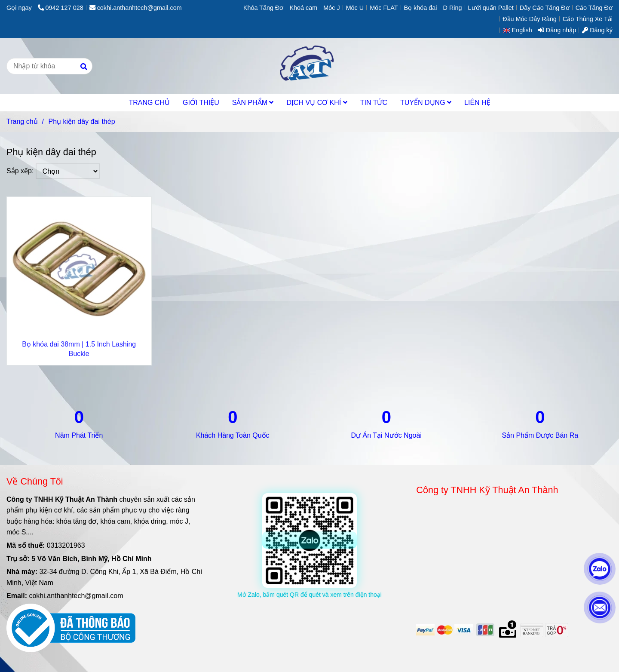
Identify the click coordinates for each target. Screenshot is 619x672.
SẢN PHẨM (253, 103)
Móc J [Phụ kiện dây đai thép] (331, 8)
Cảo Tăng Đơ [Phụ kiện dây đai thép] (594, 8)
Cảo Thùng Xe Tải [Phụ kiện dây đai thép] (588, 19)
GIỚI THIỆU (201, 103)
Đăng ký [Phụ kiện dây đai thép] (597, 30)
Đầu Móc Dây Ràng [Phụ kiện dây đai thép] (530, 19)
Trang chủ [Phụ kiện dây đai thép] (22, 121)
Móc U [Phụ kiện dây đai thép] (355, 8)
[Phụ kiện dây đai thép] (309, 66)
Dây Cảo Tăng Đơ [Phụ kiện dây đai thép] (545, 8)
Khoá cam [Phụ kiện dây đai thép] (303, 8)
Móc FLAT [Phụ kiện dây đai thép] (384, 8)
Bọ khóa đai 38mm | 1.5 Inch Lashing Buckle (79, 349)
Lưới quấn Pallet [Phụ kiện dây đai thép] (491, 8)
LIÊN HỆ (477, 103)
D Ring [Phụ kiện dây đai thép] (453, 8)
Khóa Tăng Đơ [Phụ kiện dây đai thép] (264, 8)
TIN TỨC (374, 103)
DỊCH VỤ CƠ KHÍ (317, 103)
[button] (520, 30)
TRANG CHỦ (149, 103)
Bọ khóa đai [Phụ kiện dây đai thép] (421, 8)
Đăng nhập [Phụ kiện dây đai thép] (557, 30)
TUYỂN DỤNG (426, 103)
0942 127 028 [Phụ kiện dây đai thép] (61, 8)
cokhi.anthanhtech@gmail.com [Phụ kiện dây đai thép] (136, 8)
